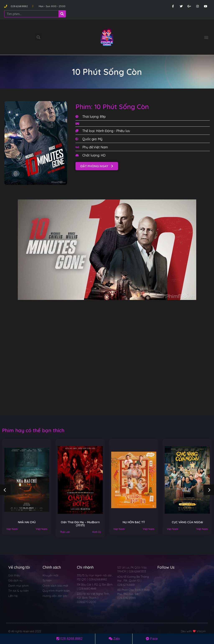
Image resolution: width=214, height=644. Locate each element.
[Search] (62, 14)
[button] (206, 37)
